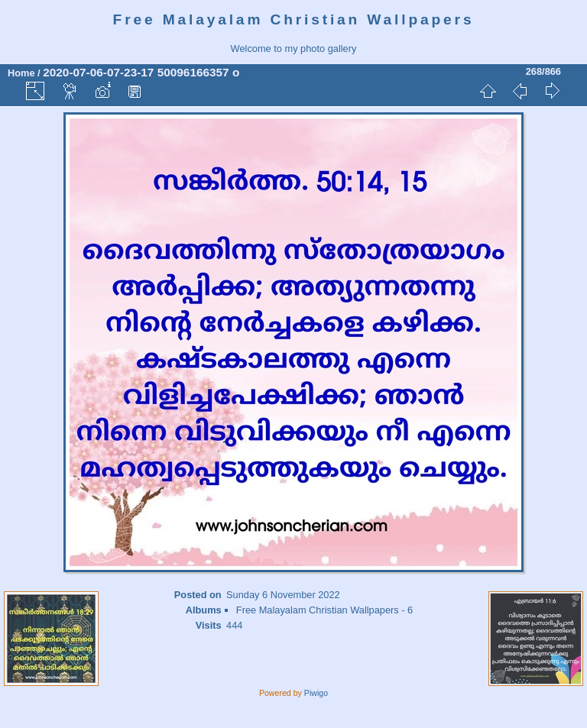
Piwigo (316, 693)
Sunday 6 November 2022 (283, 595)
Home (21, 73)
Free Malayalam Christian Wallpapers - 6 (324, 610)
